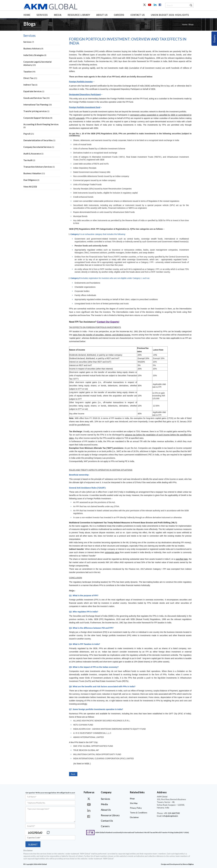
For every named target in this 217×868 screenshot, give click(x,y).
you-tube (89, 805)
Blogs (132, 798)
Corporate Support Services (37, 118)
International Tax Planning (36, 104)
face (89, 816)
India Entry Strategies (34, 55)
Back (73, 774)
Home (27, 15)
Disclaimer (134, 817)
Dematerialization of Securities (38, 140)
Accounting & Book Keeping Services (41, 124)
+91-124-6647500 (171, 813)
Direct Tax (28, 78)
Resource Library (79, 15)
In (155, 6)
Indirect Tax (29, 85)
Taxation (28, 71)
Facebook (160, 6)
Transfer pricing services (35, 111)
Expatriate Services (33, 91)
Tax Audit (28, 160)
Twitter (145, 6)
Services (42, 15)
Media (58, 15)
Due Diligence (30, 180)
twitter (89, 799)
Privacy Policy (136, 808)
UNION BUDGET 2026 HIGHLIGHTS (170, 15)
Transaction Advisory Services (38, 167)
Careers (119, 15)
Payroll (27, 134)
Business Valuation (32, 173)
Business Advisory (32, 48)
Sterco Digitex (188, 864)
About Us (102, 15)
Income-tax (104, 61)
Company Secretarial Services (37, 147)
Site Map (134, 803)
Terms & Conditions (139, 813)
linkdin (89, 810)
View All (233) (30, 187)
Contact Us (138, 15)
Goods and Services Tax (35, 98)
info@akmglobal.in (170, 816)
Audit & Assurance (32, 154)
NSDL (87, 764)
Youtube (150, 6)
